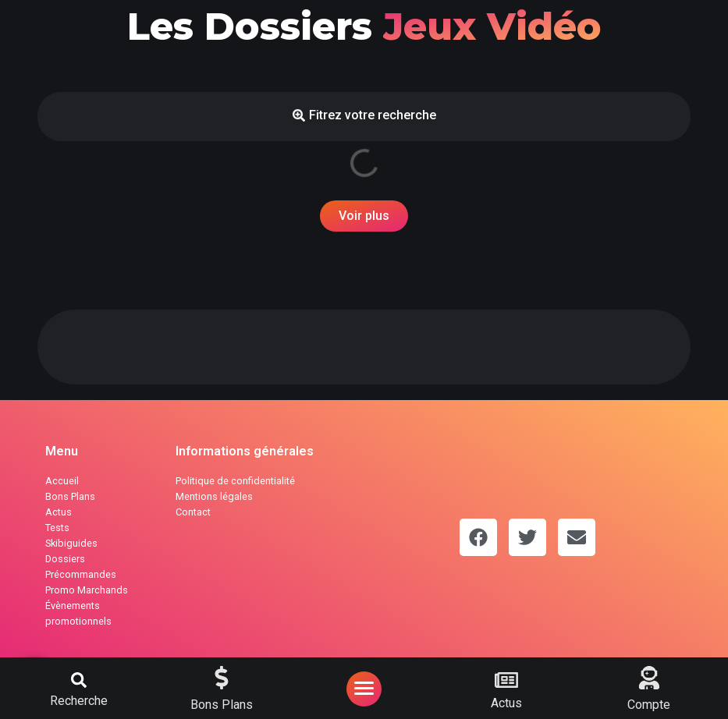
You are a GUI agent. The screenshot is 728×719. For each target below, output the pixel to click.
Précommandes (81, 574)
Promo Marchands (87, 590)
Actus (59, 512)
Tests (57, 528)
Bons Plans (70, 496)
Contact (193, 512)
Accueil (62, 481)
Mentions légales (214, 496)
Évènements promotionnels (78, 613)
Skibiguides (71, 543)
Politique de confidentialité (235, 481)
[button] (79, 680)
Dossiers (65, 559)
